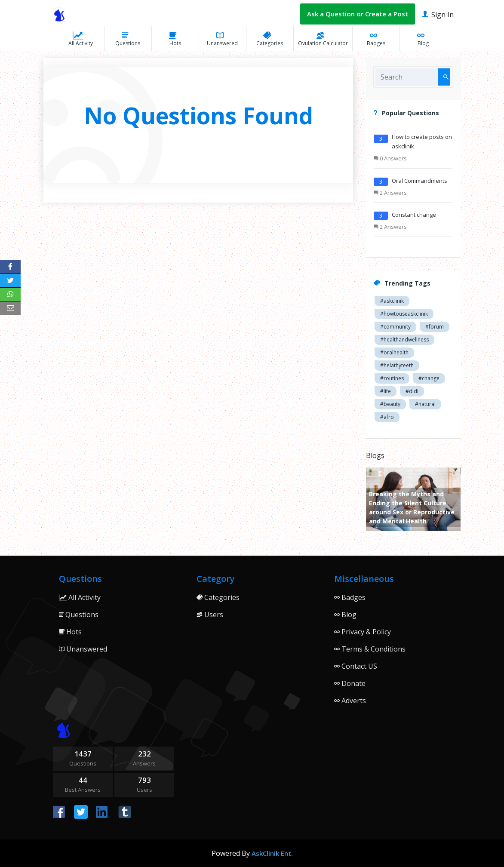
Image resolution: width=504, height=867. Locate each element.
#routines (392, 378)
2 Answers (390, 193)
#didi (412, 391)
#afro (387, 417)
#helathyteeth (397, 365)
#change (429, 378)
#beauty (390, 404)
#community (395, 327)
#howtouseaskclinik (404, 314)
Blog (423, 39)
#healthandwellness (404, 340)
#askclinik (392, 301)
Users (210, 615)
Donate (350, 683)
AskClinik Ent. (272, 853)
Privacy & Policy (363, 632)
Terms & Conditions (370, 649)
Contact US (356, 666)
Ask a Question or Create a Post (358, 14)
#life (386, 391)
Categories (270, 39)
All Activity (81, 39)
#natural (425, 404)
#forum (435, 327)
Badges (376, 39)
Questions (128, 39)
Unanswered (222, 39)
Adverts (350, 701)
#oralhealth (394, 352)
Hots (175, 39)
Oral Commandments (419, 181)
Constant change (414, 215)
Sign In (438, 14)
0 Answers (390, 158)
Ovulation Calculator (323, 39)
